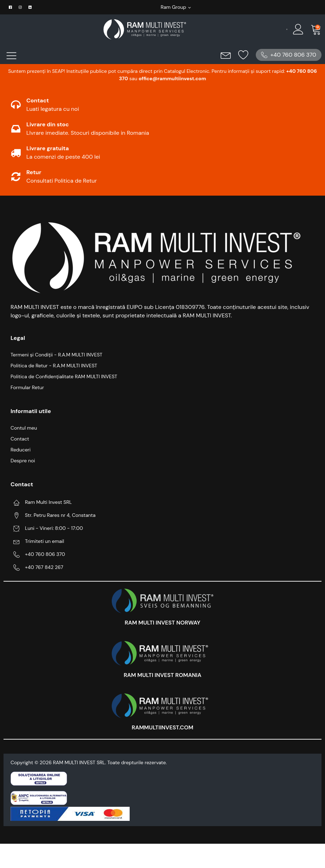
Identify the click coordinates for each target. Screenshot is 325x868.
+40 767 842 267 (44, 567)
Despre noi (23, 461)
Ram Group (173, 7)
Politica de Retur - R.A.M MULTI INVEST (54, 366)
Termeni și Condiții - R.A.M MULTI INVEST (56, 355)
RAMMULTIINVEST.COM (162, 727)
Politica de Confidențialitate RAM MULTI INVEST (64, 376)
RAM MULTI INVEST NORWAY (162, 623)
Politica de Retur (76, 181)
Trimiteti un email (44, 541)
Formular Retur (27, 387)
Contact (20, 439)
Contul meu (24, 428)
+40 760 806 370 (45, 554)
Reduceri (21, 450)
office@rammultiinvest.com (172, 78)
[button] (289, 55)
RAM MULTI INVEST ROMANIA (162, 675)
